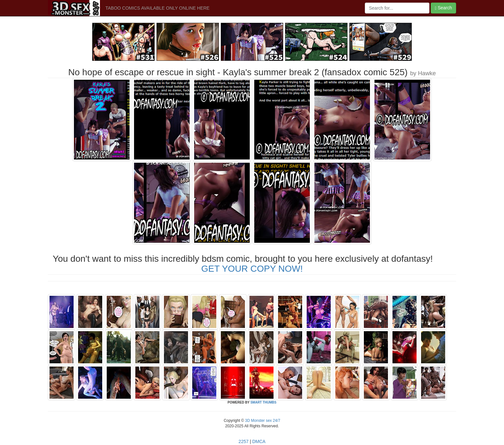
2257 (243, 441)
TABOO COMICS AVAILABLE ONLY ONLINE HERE (157, 8)
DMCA (259, 441)
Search (443, 8)
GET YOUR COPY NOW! (252, 269)
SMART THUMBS (263, 402)
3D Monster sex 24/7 (262, 421)
